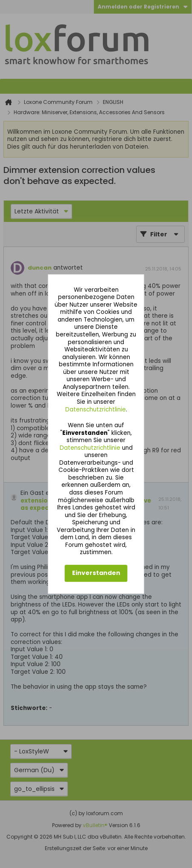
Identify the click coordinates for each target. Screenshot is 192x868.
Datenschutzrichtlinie (96, 410)
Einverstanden (96, 573)
